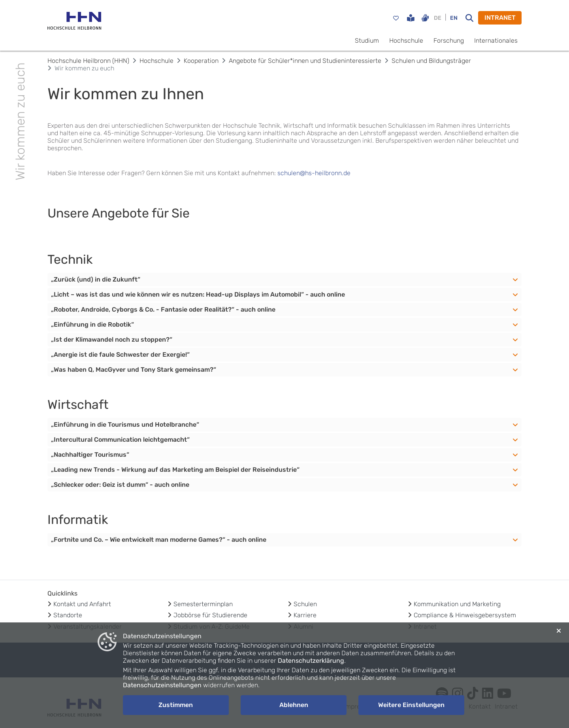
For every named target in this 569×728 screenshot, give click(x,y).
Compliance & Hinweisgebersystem (465, 615)
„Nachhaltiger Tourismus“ (90, 455)
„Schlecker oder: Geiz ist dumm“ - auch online (120, 485)
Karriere (305, 615)
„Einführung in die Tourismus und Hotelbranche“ (125, 425)
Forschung (449, 41)
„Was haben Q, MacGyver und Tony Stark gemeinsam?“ (134, 370)
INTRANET (500, 18)
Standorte (68, 615)
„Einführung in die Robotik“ (92, 324)
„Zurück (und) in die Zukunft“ (96, 279)
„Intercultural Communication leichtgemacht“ (120, 440)
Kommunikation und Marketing (457, 604)
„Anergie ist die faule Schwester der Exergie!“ (120, 355)
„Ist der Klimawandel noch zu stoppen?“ (112, 339)
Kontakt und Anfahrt (82, 604)
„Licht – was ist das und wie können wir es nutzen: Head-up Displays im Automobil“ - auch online (198, 294)
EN (454, 18)
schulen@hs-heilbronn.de (314, 173)
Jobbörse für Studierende (210, 615)
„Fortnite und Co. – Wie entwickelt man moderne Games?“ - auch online (159, 540)
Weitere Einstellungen (411, 705)
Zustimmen (176, 705)
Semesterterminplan (203, 604)
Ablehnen (294, 705)
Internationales (496, 41)
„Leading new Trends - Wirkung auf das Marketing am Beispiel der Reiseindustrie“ (175, 470)
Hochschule (406, 41)
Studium (367, 41)
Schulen (305, 604)
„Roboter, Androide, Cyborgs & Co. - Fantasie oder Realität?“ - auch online (163, 309)
